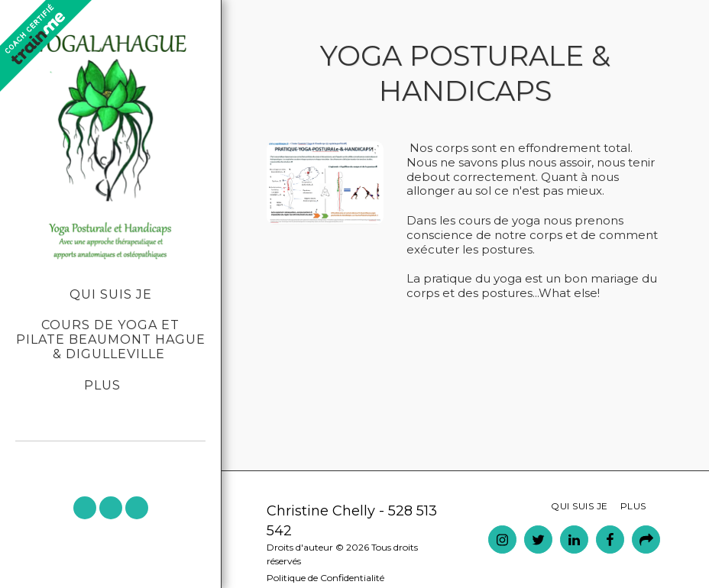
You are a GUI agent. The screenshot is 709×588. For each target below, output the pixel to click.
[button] (85, 508)
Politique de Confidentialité (325, 578)
